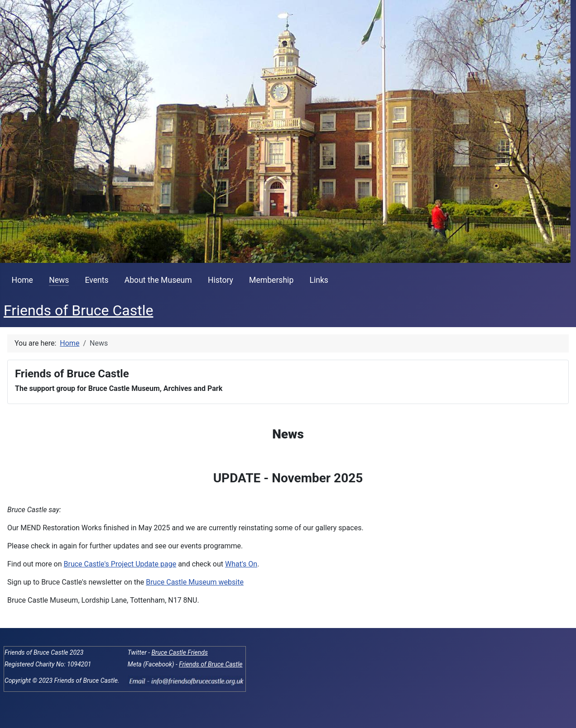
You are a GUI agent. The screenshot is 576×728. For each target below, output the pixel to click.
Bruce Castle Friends (180, 652)
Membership (271, 280)
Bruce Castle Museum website (195, 582)
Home (22, 280)
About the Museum (158, 280)
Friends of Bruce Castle (211, 664)
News (59, 280)
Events (97, 280)
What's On (241, 564)
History (221, 280)
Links (319, 280)
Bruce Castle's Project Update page (120, 564)
